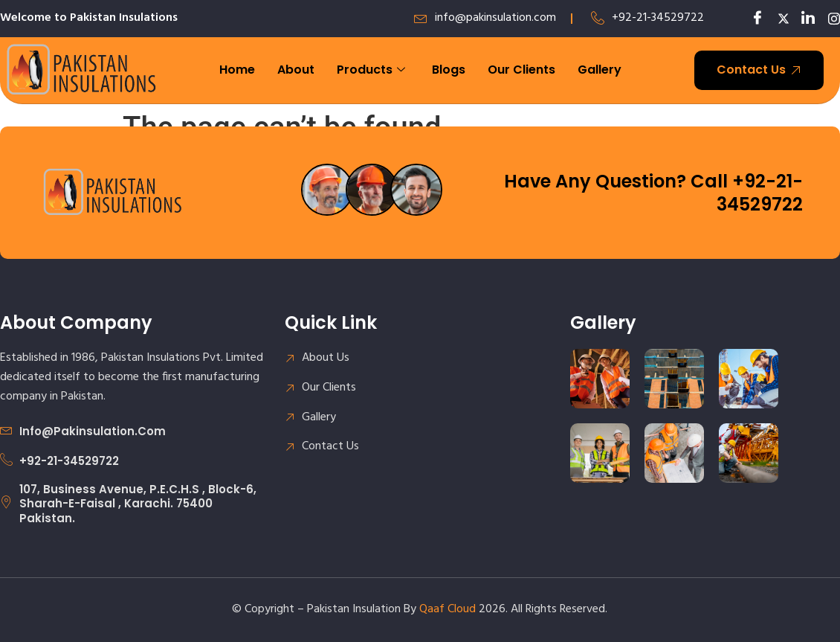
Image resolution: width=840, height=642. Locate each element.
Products (371, 70)
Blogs (449, 70)
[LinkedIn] (804, 19)
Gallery (600, 70)
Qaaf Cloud (448, 609)
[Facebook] (753, 19)
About (296, 70)
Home (237, 70)
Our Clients (521, 70)
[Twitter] (778, 19)
